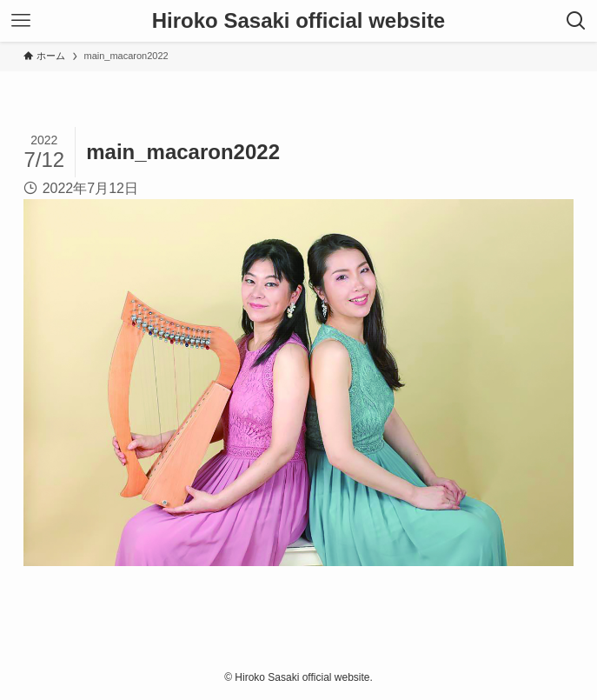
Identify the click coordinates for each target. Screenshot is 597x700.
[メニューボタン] (21, 21)
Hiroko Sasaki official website (298, 21)
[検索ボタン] (576, 21)
